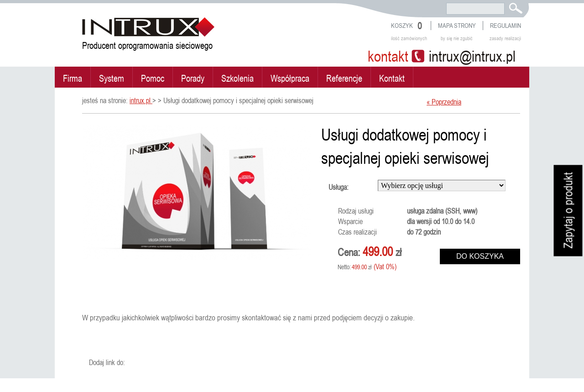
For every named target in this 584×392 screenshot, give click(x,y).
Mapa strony (457, 26)
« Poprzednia (444, 102)
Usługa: (339, 187)
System (112, 78)
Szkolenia (237, 78)
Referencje (344, 78)
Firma (73, 78)
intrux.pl (141, 100)
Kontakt (392, 78)
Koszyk (402, 26)
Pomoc (153, 78)
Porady (193, 78)
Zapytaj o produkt (568, 211)
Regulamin (506, 26)
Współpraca (290, 78)
